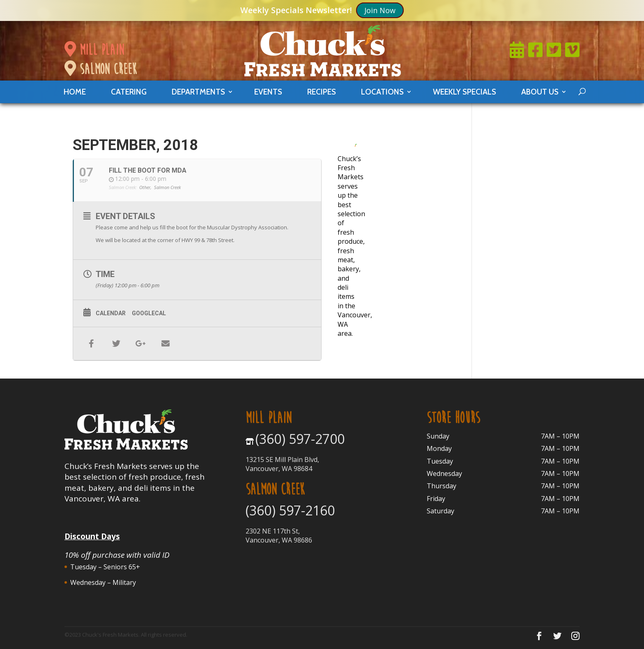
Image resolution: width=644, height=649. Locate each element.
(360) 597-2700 (300, 439)
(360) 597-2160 (290, 510)
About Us (540, 92)
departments (198, 92)
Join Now (380, 10)
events (268, 92)
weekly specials (465, 92)
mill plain (94, 50)
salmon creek (101, 69)
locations (382, 92)
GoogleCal (149, 313)
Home (75, 92)
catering (129, 92)
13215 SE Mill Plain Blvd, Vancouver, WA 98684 (282, 464)
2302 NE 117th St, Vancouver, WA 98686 (279, 536)
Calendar (111, 313)
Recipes (322, 92)
